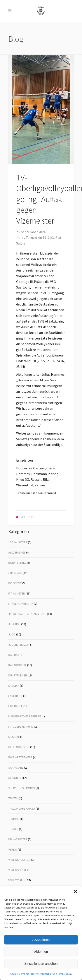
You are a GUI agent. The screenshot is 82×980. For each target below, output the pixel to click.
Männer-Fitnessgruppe (25, 716)
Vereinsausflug (19, 860)
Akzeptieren (41, 940)
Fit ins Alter (17, 593)
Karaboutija (17, 665)
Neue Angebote (19, 747)
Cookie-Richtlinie (20, 974)
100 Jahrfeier (18, 542)
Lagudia (14, 686)
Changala (15, 573)
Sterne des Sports (22, 788)
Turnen (13, 829)
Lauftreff (15, 696)
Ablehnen (41, 952)
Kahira (13, 655)
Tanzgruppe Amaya (22, 808)
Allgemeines (17, 552)
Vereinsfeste (17, 870)
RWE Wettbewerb (20, 757)
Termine (14, 819)
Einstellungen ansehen (41, 964)
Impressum (65, 974)
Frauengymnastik (21, 604)
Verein (13, 849)
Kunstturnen (18, 675)
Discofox (15, 583)
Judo (12, 634)
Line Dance (16, 706)
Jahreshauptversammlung (27, 614)
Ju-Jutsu (14, 624)
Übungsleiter (18, 839)
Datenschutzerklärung (44, 974)
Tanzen (13, 798)
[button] (75, 891)
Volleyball (16, 880)
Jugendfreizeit (19, 645)
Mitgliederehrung (21, 727)
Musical (14, 737)
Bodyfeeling (17, 563)
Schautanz (16, 768)
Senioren (15, 778)
